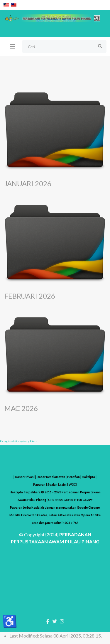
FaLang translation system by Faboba (19, 441)
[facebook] (48, 621)
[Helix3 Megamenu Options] (12, 46)
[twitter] (55, 621)
